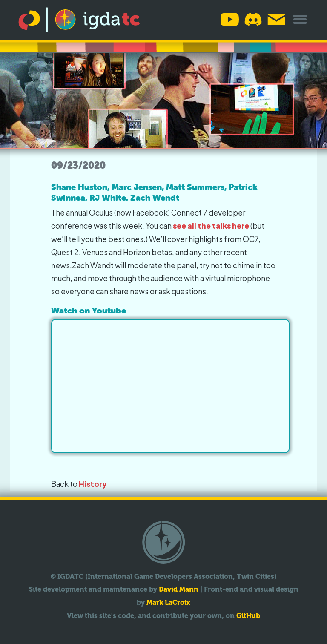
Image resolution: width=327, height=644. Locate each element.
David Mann (179, 589)
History (93, 484)
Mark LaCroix (168, 602)
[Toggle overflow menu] (300, 19)
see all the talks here (211, 226)
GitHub (248, 616)
